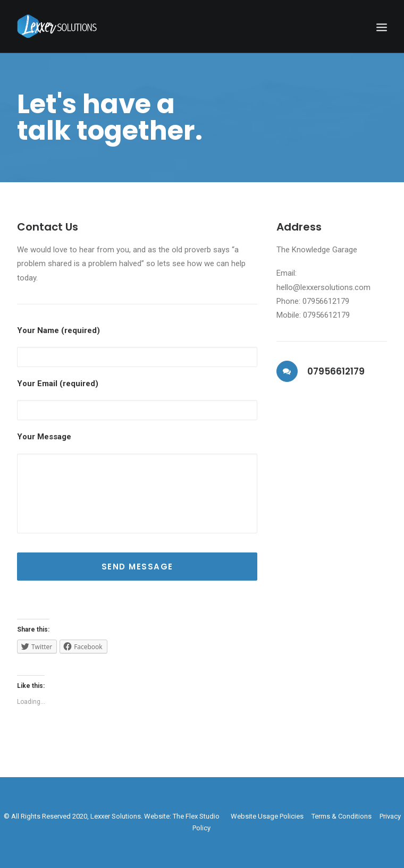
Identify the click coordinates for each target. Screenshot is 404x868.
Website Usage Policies (267, 816)
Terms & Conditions (342, 816)
